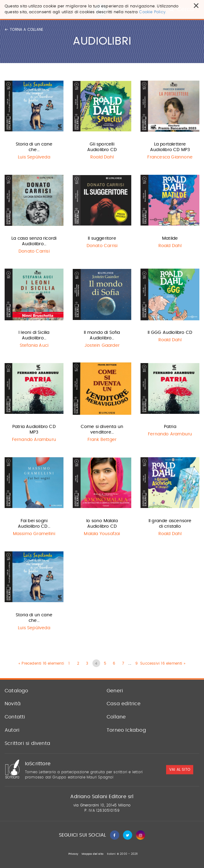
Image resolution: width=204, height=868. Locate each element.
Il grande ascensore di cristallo (170, 524)
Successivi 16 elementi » (163, 663)
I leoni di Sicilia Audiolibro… (34, 335)
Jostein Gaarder (102, 346)
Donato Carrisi (34, 251)
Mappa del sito (93, 854)
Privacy (73, 854)
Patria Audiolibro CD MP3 (34, 430)
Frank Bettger (102, 440)
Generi (115, 691)
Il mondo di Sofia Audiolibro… (102, 335)
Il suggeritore (102, 238)
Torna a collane (24, 30)
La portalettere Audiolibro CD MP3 (170, 147)
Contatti (15, 717)
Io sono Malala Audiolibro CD (102, 524)
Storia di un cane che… (34, 147)
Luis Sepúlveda (34, 157)
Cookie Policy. (153, 12)
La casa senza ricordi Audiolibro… (34, 241)
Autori (12, 730)
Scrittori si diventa (27, 743)
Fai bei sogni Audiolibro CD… (34, 524)
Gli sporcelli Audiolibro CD (102, 147)
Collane (116, 717)
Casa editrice (124, 704)
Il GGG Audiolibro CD (170, 333)
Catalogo (16, 691)
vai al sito (180, 770)
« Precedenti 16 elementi (41, 663)
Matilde (170, 238)
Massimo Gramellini (34, 534)
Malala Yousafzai (102, 534)
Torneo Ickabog (126, 730)
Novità (13, 704)
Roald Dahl (102, 157)
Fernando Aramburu (34, 440)
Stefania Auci (34, 346)
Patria (170, 427)
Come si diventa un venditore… (102, 430)
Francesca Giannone (170, 157)
